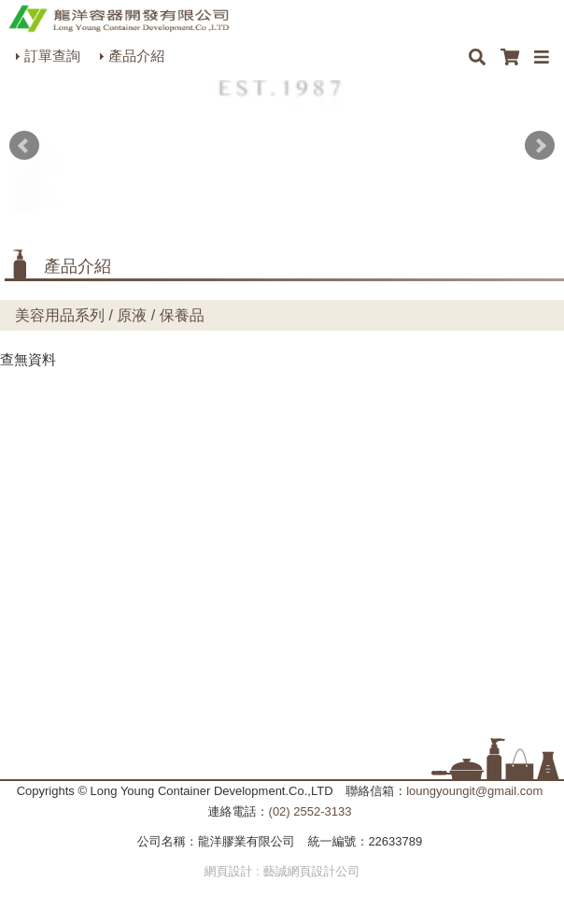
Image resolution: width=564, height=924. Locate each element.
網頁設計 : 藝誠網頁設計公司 (282, 871)
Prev (24, 146)
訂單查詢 (52, 56)
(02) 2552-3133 (310, 811)
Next (540, 146)
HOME (119, 19)
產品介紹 (136, 56)
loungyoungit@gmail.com (474, 791)
